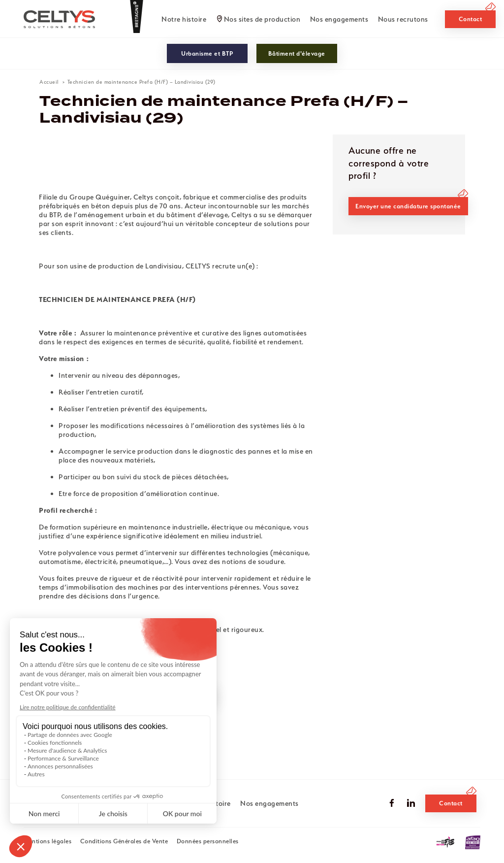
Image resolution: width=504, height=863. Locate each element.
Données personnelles (208, 841)
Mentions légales (47, 841)
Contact (471, 19)
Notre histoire (184, 19)
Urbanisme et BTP (207, 53)
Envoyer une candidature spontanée (408, 206)
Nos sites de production (262, 19)
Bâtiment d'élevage (297, 53)
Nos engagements (339, 19)
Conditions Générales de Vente (124, 841)
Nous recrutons (403, 19)
